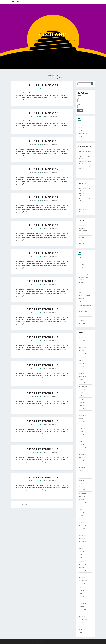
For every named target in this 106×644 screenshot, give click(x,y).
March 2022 (81, 444)
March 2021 (81, 483)
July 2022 (81, 431)
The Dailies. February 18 (42, 365)
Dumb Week (82, 286)
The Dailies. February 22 (42, 253)
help (80, 292)
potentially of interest (84, 312)
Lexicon (81, 302)
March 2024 (81, 367)
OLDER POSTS (27, 505)
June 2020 (81, 513)
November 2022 (83, 419)
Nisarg (67, 641)
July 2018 (81, 587)
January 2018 (82, 606)
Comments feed (83, 134)
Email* (85, 106)
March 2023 (81, 406)
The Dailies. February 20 (42, 309)
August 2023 (82, 389)
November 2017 (83, 613)
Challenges (64, 2)
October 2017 (82, 616)
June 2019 (81, 551)
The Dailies (81, 244)
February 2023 (82, 409)
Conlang (15, 2)
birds (80, 258)
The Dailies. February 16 (42, 421)
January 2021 (82, 490)
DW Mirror (86, 2)
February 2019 (82, 564)
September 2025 (83, 354)
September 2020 (83, 503)
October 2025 (82, 350)
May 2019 (81, 555)
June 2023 (81, 396)
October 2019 (82, 538)
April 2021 (81, 480)
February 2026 (82, 338)
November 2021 (83, 457)
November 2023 (83, 380)
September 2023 (83, 386)
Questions (81, 315)
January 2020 (82, 529)
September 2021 (83, 464)
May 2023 (81, 399)
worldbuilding (82, 323)
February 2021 (82, 487)
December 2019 (82, 532)
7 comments (53, 200)
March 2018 (81, 600)
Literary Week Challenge (85, 305)
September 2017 (83, 619)
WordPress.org (82, 137)
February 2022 (82, 448)
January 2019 (82, 568)
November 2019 (83, 535)
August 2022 (82, 428)
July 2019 (81, 548)
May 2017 (81, 632)
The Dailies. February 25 (42, 169)
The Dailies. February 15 (42, 449)
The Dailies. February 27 (42, 113)
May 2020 (81, 516)
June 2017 (81, 629)
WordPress (57, 641)
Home (48, 2)
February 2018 (82, 603)
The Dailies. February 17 (42, 393)
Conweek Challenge (84, 274)
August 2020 (82, 506)
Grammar (81, 289)
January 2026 (82, 341)
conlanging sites (83, 271)
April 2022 (81, 441)
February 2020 (82, 525)
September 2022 (83, 425)
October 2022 (82, 422)
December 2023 (82, 376)
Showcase (71, 2)
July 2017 (81, 626)
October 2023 (82, 383)
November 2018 (83, 574)
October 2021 (82, 461)
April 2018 (81, 597)
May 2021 (81, 477)
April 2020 (81, 519)
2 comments (53, 144)
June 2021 (81, 474)
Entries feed (82, 130)
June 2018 (81, 590)
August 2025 (82, 357)
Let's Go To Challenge (84, 295)
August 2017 (82, 623)
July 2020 (81, 509)
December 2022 (82, 415)
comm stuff (81, 264)
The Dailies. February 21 (42, 281)
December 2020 (82, 493)
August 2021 (82, 467)
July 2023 (81, 393)
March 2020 (81, 522)
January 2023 (82, 412)
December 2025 (82, 344)
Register (81, 124)
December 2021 (82, 454)
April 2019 (81, 558)
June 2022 (81, 435)
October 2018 (82, 577)
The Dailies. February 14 (42, 477)
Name (85, 100)
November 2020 (83, 496)
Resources (79, 2)
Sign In (92, 2)
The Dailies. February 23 (42, 225)
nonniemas (45, 88)
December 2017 (82, 610)
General (81, 234)
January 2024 (82, 373)
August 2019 (82, 545)
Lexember (81, 299)
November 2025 (83, 347)
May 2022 (81, 438)
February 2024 (82, 370)
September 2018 (83, 581)
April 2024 (81, 363)
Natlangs (81, 308)
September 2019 (83, 542)
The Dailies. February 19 (42, 337)
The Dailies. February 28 (42, 85)
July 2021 (81, 470)
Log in (80, 127)
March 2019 (81, 561)
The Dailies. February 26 (42, 141)
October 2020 (82, 500)
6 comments (53, 396)
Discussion (55, 2)
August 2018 (82, 584)
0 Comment (53, 88)
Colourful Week (82, 261)
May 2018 (81, 593)
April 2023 (81, 402)
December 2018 (82, 571)
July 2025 (81, 360)
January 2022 (82, 451)
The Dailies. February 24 (42, 197)
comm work (82, 267)
